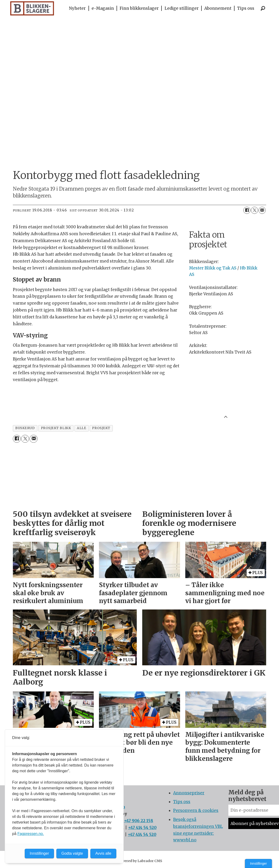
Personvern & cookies (196, 810)
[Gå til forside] (32, 8)
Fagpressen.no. (31, 834)
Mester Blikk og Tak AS (213, 268)
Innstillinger (258, 863)
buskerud (25, 428)
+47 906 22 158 (139, 821)
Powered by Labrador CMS (140, 861)
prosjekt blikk (56, 428)
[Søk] (263, 8)
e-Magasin (103, 8)
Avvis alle (103, 853)
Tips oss (246, 8)
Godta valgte (72, 853)
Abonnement (218, 8)
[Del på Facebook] (247, 210)
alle (81, 428)
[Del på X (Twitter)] (255, 210)
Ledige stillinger (182, 8)
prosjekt (101, 428)
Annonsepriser (189, 793)
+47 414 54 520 (142, 828)
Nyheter (77, 8)
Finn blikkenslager (139, 8)
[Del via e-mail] (262, 210)
